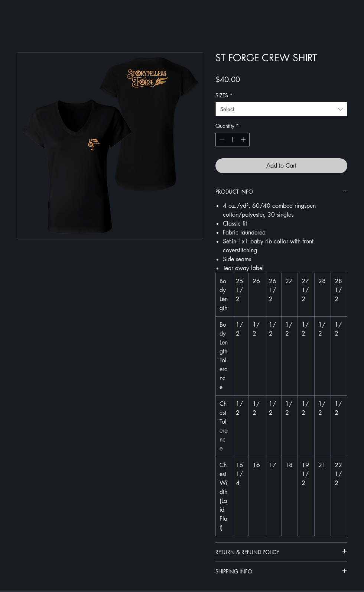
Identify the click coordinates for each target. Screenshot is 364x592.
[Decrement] (221, 140)
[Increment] (244, 140)
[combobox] (281, 109)
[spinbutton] (233, 140)
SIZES (224, 95)
